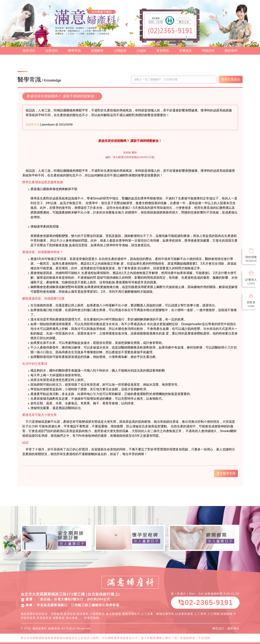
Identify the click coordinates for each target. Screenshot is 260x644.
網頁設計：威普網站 (226, 628)
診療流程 (52, 51)
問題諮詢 (208, 51)
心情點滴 (120, 51)
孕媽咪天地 (32, 125)
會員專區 (163, 51)
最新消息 (29, 51)
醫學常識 (74, 51)
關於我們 (231, 51)
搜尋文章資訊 (231, 79)
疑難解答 (97, 51)
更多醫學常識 (226, 473)
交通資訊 (185, 51)
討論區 (141, 51)
